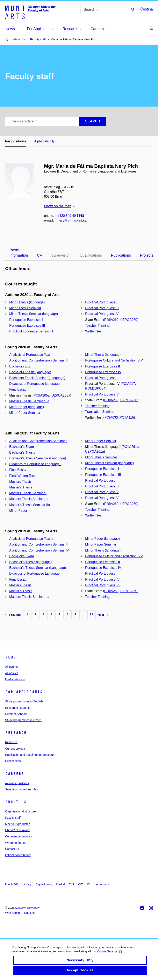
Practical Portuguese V (102, 314)
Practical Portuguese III (102, 308)
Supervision (61, 255)
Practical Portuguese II (102, 378)
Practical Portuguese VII (103, 394)
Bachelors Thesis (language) (30, 372)
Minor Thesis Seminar (25, 308)
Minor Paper (18, 511)
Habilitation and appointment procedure (30, 755)
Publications (121, 255)
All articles (12, 673)
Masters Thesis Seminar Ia (29, 499)
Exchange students (17, 708)
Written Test (94, 331)
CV (40, 255)
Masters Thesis (20, 482)
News (10, 657)
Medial (60, 884)
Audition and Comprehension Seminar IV (39, 550)
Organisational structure (20, 811)
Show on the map (60, 206)
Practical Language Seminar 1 (31, 331)
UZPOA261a (95, 451)
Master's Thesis (21, 487)
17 (92, 614)
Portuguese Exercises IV (103, 372)
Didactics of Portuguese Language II (36, 384)
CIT (81, 884)
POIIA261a (131, 447)
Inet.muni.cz (102, 884)
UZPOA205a (61, 395)
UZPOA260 (129, 320)
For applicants (24, 692)
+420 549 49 (71, 216)
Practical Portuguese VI (102, 498)
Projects (147, 255)
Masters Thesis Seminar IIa (29, 401)
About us (16, 802)
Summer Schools (16, 714)
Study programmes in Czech (23, 720)
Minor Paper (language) (27, 407)
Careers (15, 774)
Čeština (147, 9)
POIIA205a (42, 395)
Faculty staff (13, 818)
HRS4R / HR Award (18, 830)
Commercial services (19, 836)
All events (11, 667)
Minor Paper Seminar (25, 413)
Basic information (19, 253)
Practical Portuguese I (101, 302)
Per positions (16, 141)
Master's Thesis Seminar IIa (30, 505)
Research (16, 733)
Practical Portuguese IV (102, 579)
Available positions (17, 783)
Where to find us (16, 843)
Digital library (44, 884)
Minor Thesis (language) (27, 302)
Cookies (29, 913)
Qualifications (91, 255)
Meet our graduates (18, 824)
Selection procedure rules (21, 789)
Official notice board (18, 855)
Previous (13, 615)
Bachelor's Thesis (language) (30, 562)
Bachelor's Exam (22, 447)
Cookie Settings (110, 955)
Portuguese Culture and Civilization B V (114, 360)
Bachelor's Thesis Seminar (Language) (38, 458)
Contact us (12, 849)
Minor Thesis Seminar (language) (34, 314)
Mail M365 (12, 884)
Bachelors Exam (21, 366)
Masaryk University (27, 908)
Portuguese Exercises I (26, 320)
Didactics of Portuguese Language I (35, 464)
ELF (72, 884)
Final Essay (18, 389)
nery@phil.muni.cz (72, 220)
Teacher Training (97, 326)
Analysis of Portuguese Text (30, 355)
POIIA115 (127, 417)
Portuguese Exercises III (27, 326)
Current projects (15, 749)
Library (27, 884)
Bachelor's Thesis (22, 452)
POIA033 (111, 417)
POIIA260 (111, 320)
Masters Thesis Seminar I (28, 493)
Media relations (15, 679)
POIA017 (128, 384)
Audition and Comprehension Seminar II (38, 360)
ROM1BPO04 (95, 388)
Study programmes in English (24, 701)
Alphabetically (44, 141)
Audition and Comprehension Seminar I (38, 441)
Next (103, 615)
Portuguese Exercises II (103, 366)
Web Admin (12, 913)
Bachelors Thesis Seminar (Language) (37, 378)
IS (88, 884)
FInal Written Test (22, 476)
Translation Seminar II (101, 412)
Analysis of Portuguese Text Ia (31, 539)
